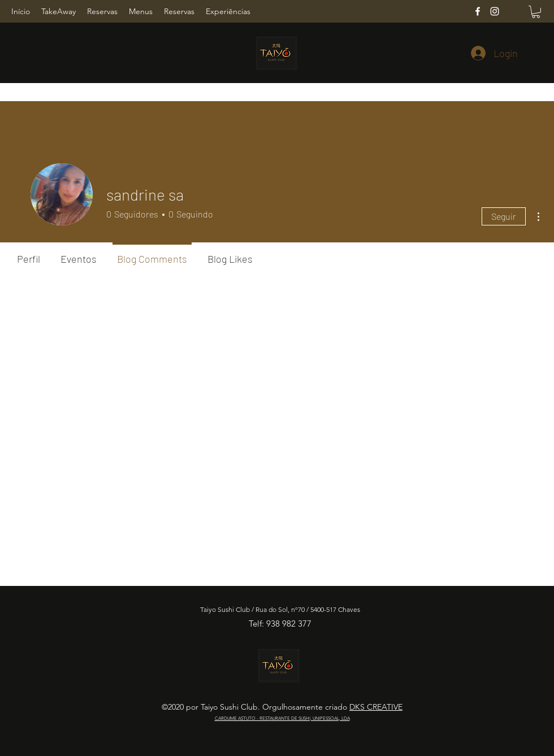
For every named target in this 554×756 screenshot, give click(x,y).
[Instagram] (495, 11)
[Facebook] (478, 11)
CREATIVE (385, 707)
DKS (358, 707)
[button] (536, 12)
